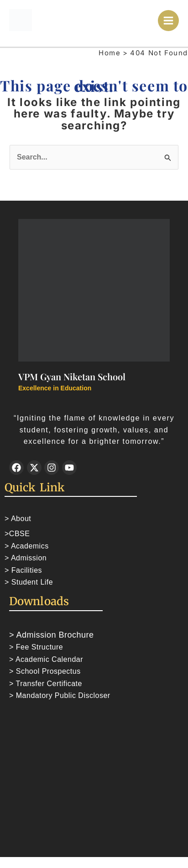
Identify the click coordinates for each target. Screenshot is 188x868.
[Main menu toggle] (169, 21)
